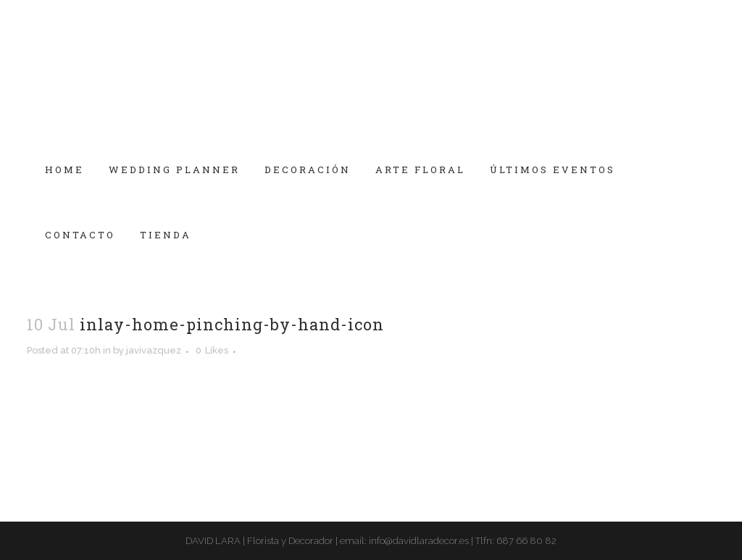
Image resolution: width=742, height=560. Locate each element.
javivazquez (154, 350)
